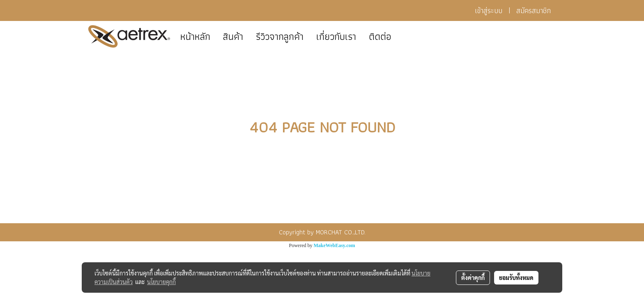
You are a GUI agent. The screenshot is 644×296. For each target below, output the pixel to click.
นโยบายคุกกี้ (161, 282)
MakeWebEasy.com (335, 245)
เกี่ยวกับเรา (336, 36)
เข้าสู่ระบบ (489, 10)
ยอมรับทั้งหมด (516, 277)
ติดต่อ (380, 36)
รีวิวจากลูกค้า (280, 36)
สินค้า (233, 36)
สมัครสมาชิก (534, 10)
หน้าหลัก (195, 36)
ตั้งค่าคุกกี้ (473, 277)
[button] (405, 37)
